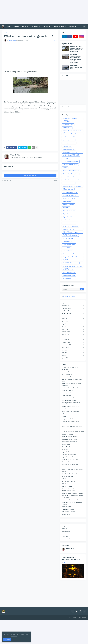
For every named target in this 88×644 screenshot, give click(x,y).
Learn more (17, 636)
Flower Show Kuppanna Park (71, 162)
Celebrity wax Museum (69, 143)
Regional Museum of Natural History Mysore (70, 233)
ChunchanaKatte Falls (69, 149)
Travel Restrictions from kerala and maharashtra (72, 266)
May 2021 (73, 324)
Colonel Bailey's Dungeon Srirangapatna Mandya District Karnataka (71, 153)
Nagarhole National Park (69, 214)
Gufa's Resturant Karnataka (70, 165)
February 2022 (73, 306)
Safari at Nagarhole (68, 238)
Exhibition (65, 158)
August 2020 (73, 348)
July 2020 (73, 350)
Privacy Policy (66, 531)
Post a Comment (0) (30, 175)
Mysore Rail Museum (68, 205)
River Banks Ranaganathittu (70, 235)
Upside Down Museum (69, 272)
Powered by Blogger (68, 296)
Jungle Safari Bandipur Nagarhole (72, 180)
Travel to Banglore (68, 269)
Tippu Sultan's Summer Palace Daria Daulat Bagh (71, 260)
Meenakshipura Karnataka (70, 192)
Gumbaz (65, 168)
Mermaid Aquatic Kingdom (70, 198)
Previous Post (7, 181)
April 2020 (73, 358)
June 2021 (73, 321)
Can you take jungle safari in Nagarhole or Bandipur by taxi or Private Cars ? (77, 49)
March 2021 (73, 329)
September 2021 (73, 314)
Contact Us (82, 617)
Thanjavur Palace (67, 251)
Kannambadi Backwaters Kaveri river (76, 67)
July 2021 (73, 319)
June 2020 (73, 353)
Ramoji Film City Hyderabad (70, 226)
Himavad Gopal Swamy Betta (71, 174)
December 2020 (73, 337)
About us (64, 529)
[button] (81, 26)
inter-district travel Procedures (71, 177)
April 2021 (73, 327)
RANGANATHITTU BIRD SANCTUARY (69, 230)
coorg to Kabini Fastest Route (71, 155)
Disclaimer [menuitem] (72, 26)
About (75, 617)
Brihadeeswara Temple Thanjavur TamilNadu (72, 134)
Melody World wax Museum (70, 195)
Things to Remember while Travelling (70, 257)
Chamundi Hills (67, 146)
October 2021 (73, 311)
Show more (68, 550)
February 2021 (73, 332)
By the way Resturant (69, 140)
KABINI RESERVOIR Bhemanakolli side (72, 186)
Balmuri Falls (66, 122)
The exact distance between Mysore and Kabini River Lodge (71, 254)
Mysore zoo (66, 208)
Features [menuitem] (16, 26)
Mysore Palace (67, 202)
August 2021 (73, 316)
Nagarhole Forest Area (69, 211)
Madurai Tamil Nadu (68, 189)
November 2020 (73, 340)
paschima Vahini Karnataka (70, 220)
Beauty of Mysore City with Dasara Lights (72, 131)
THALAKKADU (67, 248)
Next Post (55, 181)
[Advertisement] (44, 12)
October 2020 (73, 342)
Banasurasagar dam (68, 125)
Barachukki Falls (67, 128)
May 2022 (73, 303)
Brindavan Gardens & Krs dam (71, 137)
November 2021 (73, 308)
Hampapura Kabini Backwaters (71, 171)
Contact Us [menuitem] (47, 26)
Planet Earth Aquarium (69, 223)
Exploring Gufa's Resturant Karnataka (71, 558)
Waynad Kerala (67, 278)
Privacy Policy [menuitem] (36, 26)
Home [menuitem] (9, 26)
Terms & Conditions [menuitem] (60, 26)
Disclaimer (65, 536)
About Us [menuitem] (25, 26)
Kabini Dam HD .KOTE (69, 183)
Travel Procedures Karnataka (71, 263)
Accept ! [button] (7, 639)
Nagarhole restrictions (69, 217)
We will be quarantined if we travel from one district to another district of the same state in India (76, 58)
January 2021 (73, 334)
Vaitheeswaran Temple (69, 275)
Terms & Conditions (67, 539)
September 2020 (73, 345)
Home (6, 33)
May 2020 (73, 355)
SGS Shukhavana (67, 242)
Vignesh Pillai (15, 155)
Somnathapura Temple (69, 245)
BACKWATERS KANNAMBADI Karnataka (71, 119)
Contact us (65, 534)
